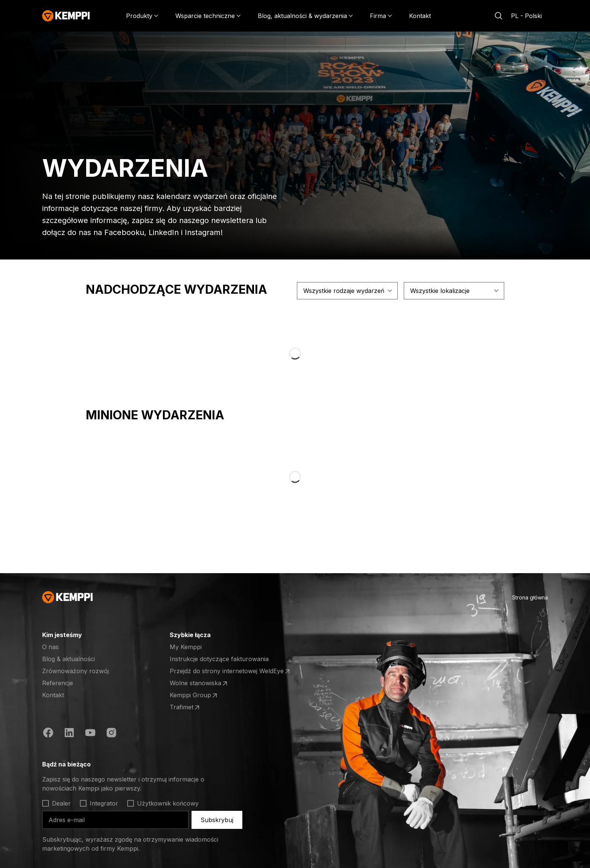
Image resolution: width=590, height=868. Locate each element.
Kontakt (420, 16)
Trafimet (185, 707)
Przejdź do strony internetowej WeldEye (230, 671)
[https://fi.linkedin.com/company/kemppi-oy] (69, 733)
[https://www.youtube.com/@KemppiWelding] (90, 733)
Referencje (58, 683)
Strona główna (530, 597)
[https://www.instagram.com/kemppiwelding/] (111, 733)
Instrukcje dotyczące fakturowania (219, 659)
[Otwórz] (104, 635)
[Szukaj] (499, 16)
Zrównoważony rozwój (75, 671)
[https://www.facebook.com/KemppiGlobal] (48, 733)
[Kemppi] (66, 16)
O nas (50, 647)
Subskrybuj (217, 820)
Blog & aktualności (68, 659)
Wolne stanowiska (199, 683)
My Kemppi (186, 647)
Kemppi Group (194, 695)
